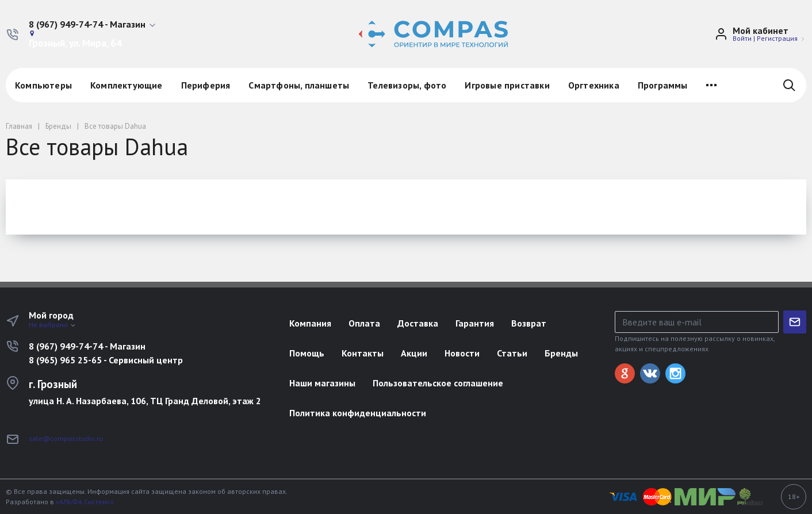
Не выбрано (53, 325)
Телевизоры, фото (407, 85)
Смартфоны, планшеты (299, 85)
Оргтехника (594, 85)
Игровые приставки (507, 85)
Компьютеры (43, 85)
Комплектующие (127, 85)
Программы (663, 85)
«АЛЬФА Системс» (85, 502)
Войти (742, 38)
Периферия (206, 85)
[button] (93, 25)
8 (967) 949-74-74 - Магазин (87, 346)
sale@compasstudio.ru (66, 438)
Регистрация (777, 38)
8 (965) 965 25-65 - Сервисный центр (106, 360)
